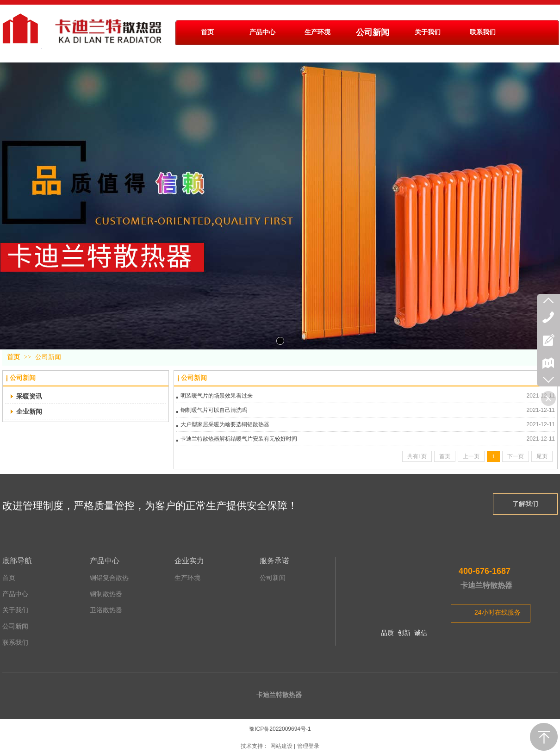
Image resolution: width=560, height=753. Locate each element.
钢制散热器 (106, 594)
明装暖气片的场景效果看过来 (217, 396)
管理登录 (308, 746)
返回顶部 (544, 737)
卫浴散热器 (106, 610)
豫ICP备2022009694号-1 (280, 729)
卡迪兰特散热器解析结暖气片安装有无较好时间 (239, 439)
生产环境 (187, 578)
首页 (13, 357)
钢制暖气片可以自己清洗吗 (214, 410)
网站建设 (281, 746)
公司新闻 (48, 357)
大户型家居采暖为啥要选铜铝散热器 (225, 424)
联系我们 (15, 643)
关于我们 (15, 610)
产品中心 (15, 594)
